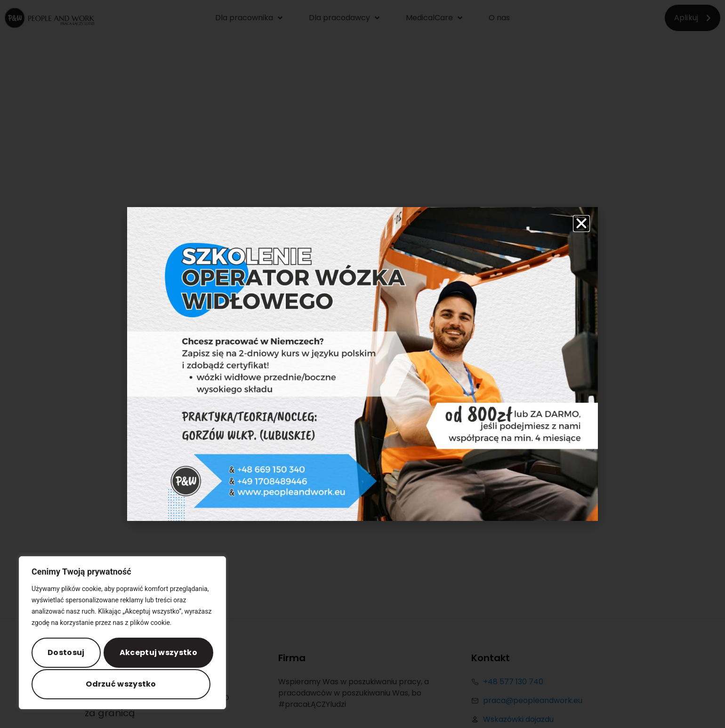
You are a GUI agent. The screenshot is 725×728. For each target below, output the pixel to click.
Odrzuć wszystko (158, 654)
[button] (581, 224)
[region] (122, 634)
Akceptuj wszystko (122, 684)
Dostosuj (67, 654)
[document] (362, 364)
